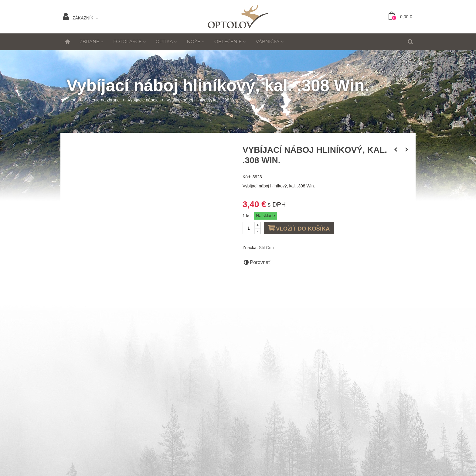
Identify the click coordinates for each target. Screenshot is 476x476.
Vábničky (268, 41)
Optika (164, 41)
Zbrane (89, 41)
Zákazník (78, 18)
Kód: (247, 177)
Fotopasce (127, 41)
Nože (193, 41)
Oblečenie (228, 41)
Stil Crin (266, 248)
